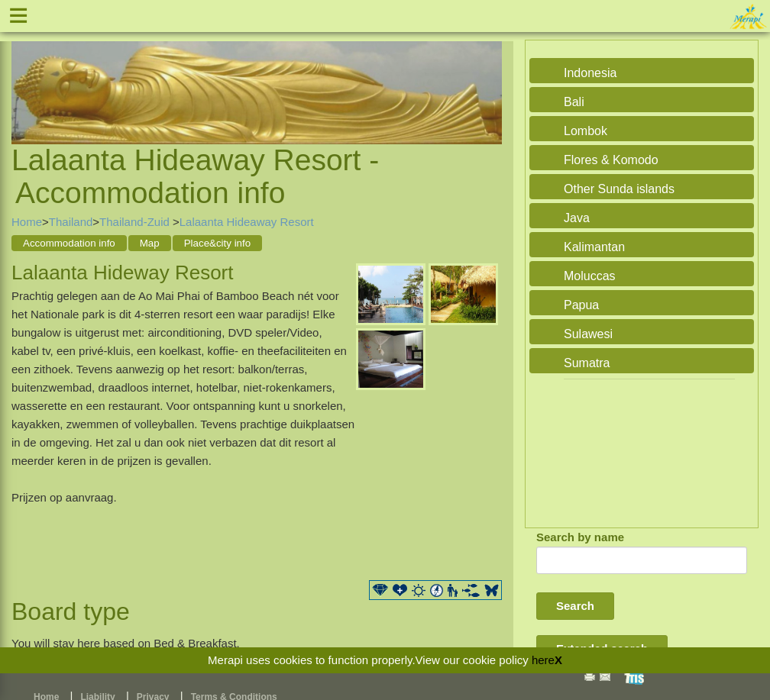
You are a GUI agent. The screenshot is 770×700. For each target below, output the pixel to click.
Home (27, 222)
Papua (581, 305)
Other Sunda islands (619, 189)
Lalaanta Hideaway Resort (247, 222)
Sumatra (587, 363)
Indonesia (590, 73)
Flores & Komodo (611, 160)
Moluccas (590, 276)
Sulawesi (588, 334)
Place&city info (217, 243)
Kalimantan (594, 247)
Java (577, 218)
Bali (574, 102)
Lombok (586, 131)
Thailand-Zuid (136, 222)
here (543, 660)
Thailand (71, 222)
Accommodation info (69, 243)
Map (150, 243)
